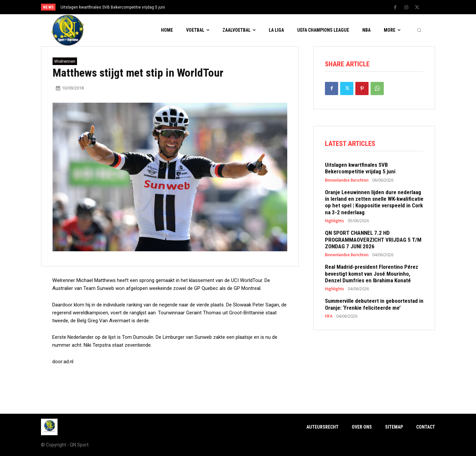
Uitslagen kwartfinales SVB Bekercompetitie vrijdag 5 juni (113, 7)
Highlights (335, 221)
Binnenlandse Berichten (347, 180)
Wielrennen (65, 61)
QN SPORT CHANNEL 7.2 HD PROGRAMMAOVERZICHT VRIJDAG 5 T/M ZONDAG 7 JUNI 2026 (373, 240)
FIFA (329, 316)
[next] (260, 7)
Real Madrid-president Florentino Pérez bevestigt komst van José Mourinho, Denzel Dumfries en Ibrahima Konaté (372, 274)
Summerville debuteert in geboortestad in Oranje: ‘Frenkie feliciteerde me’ (374, 304)
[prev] (249, 7)
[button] (419, 30)
